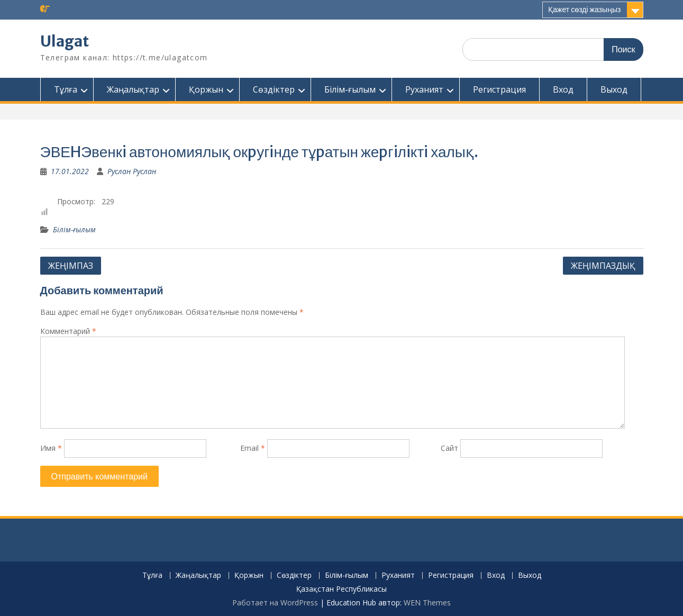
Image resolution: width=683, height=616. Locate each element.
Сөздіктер (274, 89)
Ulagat (65, 41)
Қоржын (206, 89)
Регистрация (499, 89)
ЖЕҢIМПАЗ (71, 266)
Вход (563, 89)
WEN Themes (427, 603)
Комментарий (68, 331)
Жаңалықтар (133, 89)
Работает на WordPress (275, 603)
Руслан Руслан (132, 171)
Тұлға (66, 89)
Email (253, 448)
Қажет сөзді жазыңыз (584, 10)
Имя (51, 448)
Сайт (449, 448)
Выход (614, 89)
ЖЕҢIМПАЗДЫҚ (603, 266)
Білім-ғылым (350, 89)
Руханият (424, 89)
